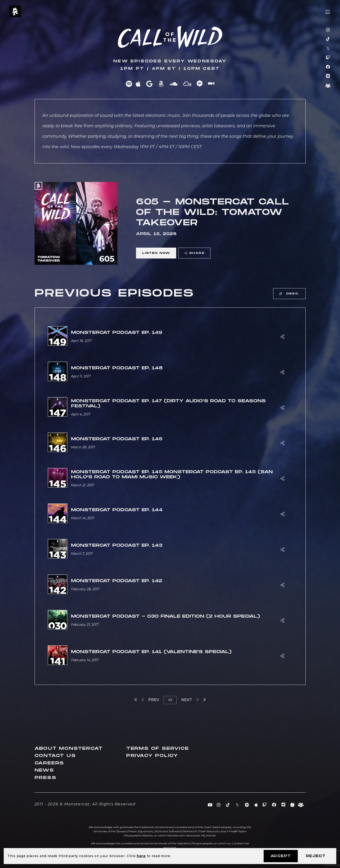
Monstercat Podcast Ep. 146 (117, 439)
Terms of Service (158, 748)
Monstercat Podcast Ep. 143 (117, 545)
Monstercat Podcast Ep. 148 (117, 368)
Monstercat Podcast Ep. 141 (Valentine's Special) (151, 652)
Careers (49, 763)
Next (190, 700)
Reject (316, 856)
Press (45, 778)
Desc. (289, 294)
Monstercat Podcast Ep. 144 (117, 510)
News (44, 770)
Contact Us (55, 756)
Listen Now (156, 253)
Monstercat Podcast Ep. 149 (117, 333)
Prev (150, 700)
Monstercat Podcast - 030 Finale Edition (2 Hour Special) (165, 616)
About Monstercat (69, 748)
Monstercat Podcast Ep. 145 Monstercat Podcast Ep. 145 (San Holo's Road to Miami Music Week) (172, 474)
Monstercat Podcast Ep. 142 (117, 581)
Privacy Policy (152, 756)
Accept (281, 856)
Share (194, 253)
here (141, 856)
